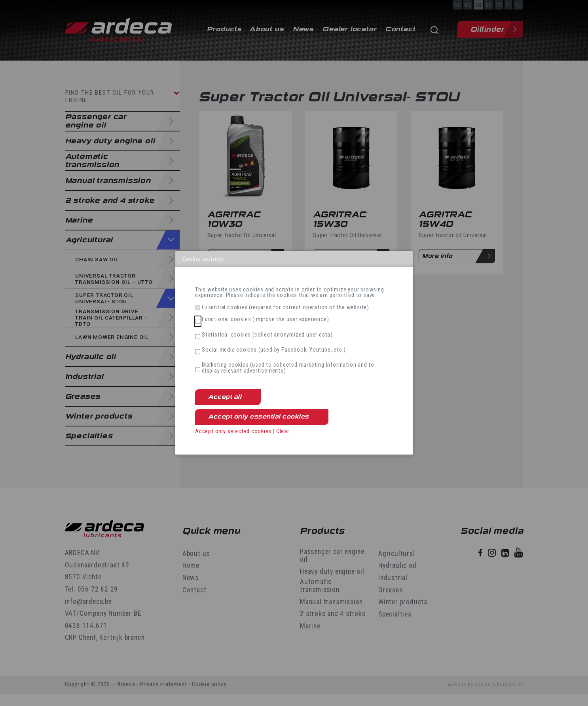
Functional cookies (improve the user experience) (265, 320)
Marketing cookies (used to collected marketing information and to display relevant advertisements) (288, 368)
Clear (283, 431)
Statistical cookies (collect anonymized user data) (267, 335)
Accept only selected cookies (233, 431)
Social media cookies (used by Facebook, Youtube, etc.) (274, 350)
